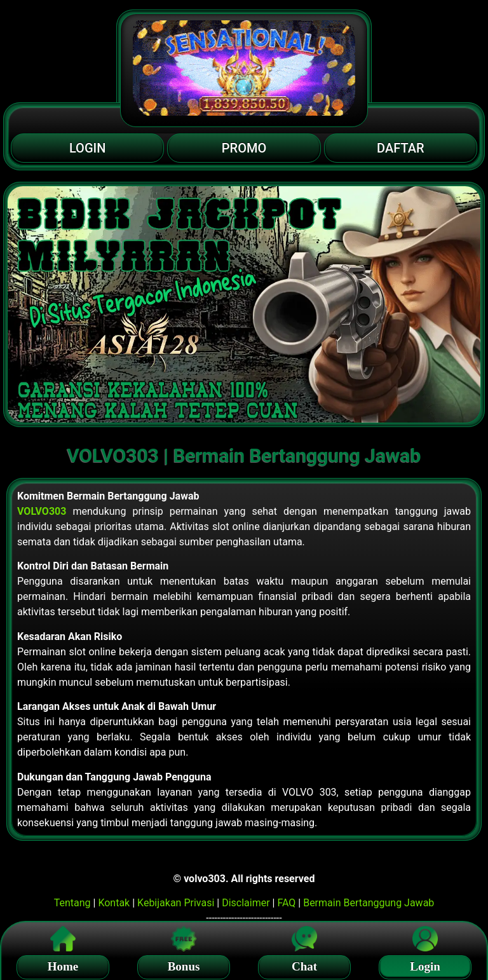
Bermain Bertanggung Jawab (369, 903)
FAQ (286, 903)
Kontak (114, 903)
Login (425, 964)
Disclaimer (246, 903)
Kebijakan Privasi (176, 903)
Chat (304, 964)
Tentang (72, 903)
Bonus (184, 964)
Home (63, 964)
